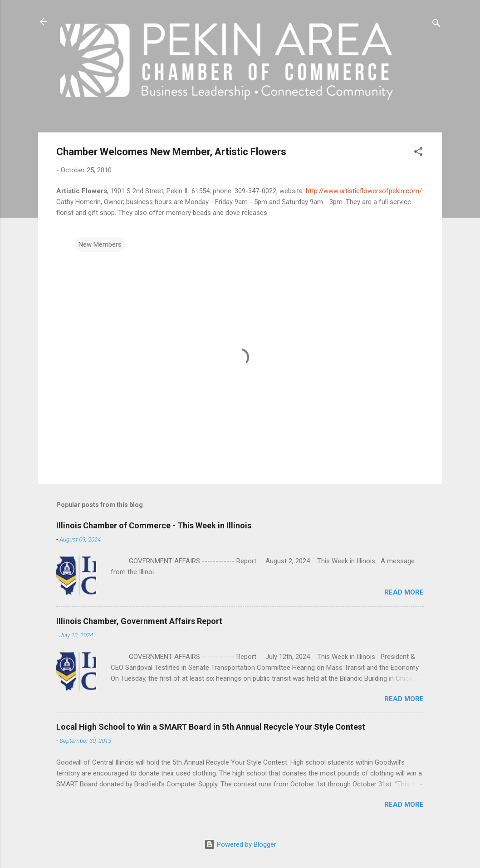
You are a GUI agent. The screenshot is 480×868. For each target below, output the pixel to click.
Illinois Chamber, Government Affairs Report (139, 621)
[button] (418, 153)
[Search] (436, 25)
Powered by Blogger (240, 844)
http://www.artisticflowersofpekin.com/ (364, 191)
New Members (100, 244)
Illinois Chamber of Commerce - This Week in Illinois (154, 525)
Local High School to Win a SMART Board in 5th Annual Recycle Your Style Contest (211, 727)
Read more (404, 592)
